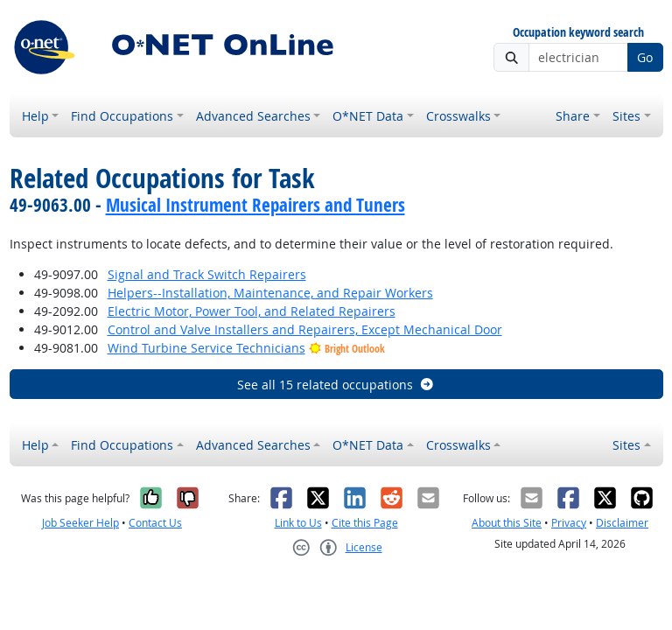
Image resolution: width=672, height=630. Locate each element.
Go (645, 57)
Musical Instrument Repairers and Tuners (255, 205)
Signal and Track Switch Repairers (207, 274)
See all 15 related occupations (336, 385)
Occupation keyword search (578, 33)
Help (35, 116)
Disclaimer (622, 523)
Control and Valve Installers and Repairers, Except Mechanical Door (305, 329)
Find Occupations (122, 116)
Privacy (569, 523)
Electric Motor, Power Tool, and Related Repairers (252, 311)
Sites (626, 116)
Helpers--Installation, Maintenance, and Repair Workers (270, 293)
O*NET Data (368, 116)
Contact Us (155, 523)
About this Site (507, 523)
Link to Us (298, 523)
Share (573, 116)
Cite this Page (365, 523)
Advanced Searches (253, 116)
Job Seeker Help (80, 523)
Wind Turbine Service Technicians (206, 348)
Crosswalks (458, 116)
